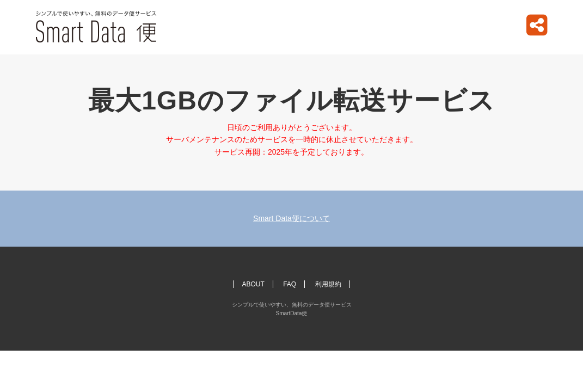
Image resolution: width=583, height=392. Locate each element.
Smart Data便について (291, 218)
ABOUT (253, 284)
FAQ (290, 284)
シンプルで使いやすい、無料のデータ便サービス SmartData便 (96, 27)
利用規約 (328, 284)
